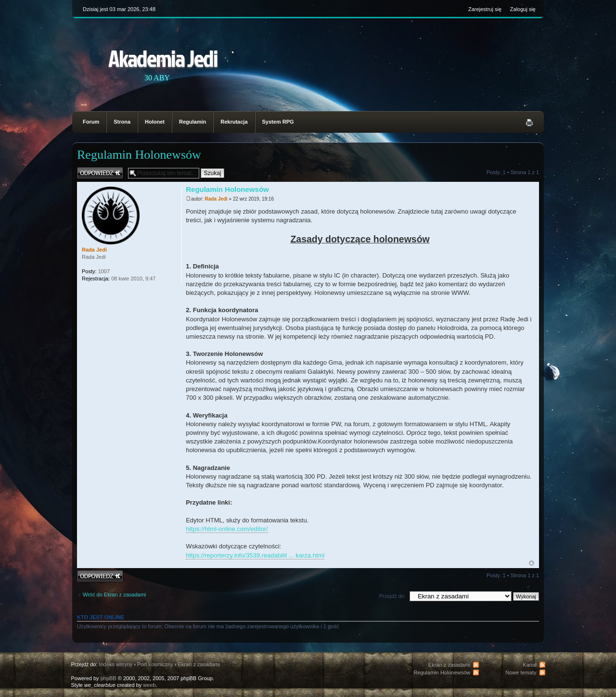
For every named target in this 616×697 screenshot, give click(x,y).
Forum (91, 122)
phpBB (109, 678)
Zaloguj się (523, 9)
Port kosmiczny (155, 664)
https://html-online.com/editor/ (227, 529)
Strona (122, 122)
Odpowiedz (100, 173)
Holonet (155, 122)
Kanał (529, 665)
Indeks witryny (116, 664)
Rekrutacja (234, 122)
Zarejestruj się (485, 9)
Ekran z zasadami (199, 664)
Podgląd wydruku (529, 123)
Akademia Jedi (163, 58)
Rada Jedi (216, 199)
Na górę (532, 563)
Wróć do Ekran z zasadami (114, 595)
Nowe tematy (521, 672)
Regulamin (192, 122)
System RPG (278, 122)
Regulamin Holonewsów (139, 155)
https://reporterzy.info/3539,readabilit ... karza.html (255, 555)
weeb (149, 685)
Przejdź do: (392, 596)
